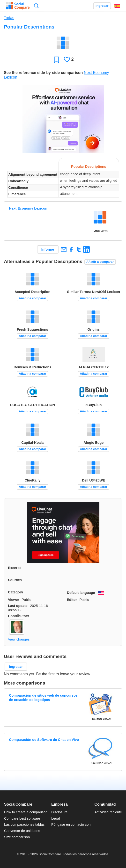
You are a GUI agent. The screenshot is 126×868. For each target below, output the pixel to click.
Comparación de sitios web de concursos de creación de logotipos (43, 697)
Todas (9, 18)
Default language (81, 593)
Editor (72, 600)
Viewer (14, 600)
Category (15, 592)
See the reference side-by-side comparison (43, 73)
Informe (48, 249)
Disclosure (59, 812)
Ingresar (102, 6)
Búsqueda (36, 6)
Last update (18, 606)
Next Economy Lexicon (28, 208)
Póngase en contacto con (71, 824)
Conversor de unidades (22, 831)
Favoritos (56, 60)
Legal (56, 818)
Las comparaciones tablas (24, 824)
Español (117, 6)
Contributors (19, 616)
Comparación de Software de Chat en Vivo (44, 740)
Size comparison (17, 837)
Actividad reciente (108, 812)
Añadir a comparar (100, 262)
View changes (19, 639)
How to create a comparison (26, 812)
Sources (15, 580)
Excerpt (14, 568)
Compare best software (22, 818)
